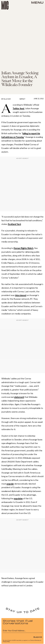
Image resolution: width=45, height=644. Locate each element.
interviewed (21, 295)
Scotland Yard (14, 224)
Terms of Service (35, 640)
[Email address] (22, 630)
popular (10, 484)
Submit (38, 637)
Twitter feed (18, 108)
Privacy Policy (6, 642)
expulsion (18, 499)
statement (19, 397)
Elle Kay (7, 99)
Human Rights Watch (24, 248)
